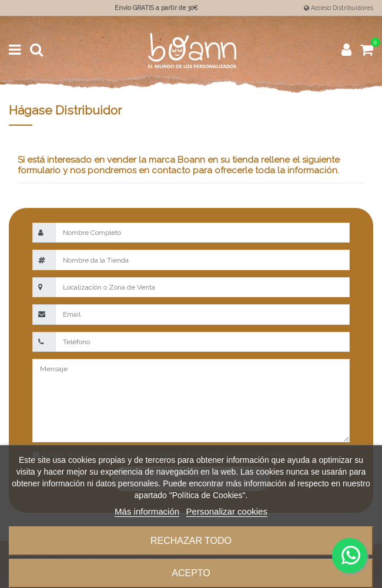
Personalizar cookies (227, 511)
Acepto (191, 573)
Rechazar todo (191, 541)
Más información (147, 511)
